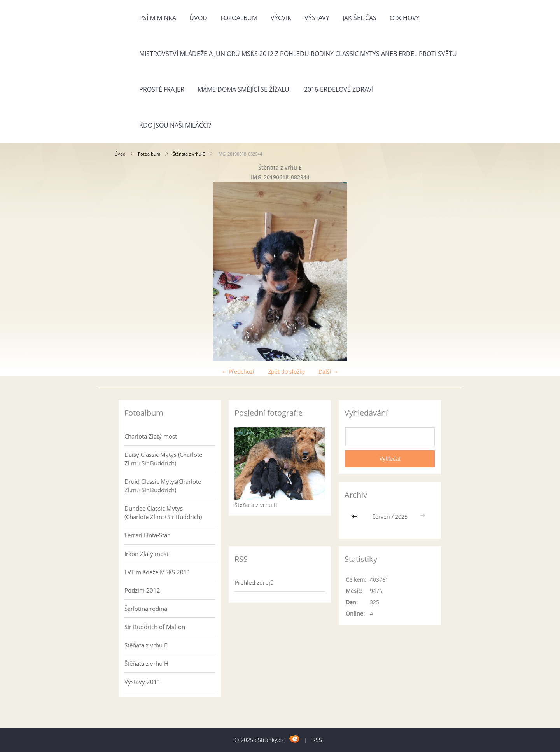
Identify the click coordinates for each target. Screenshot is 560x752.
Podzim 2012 (142, 590)
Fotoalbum (239, 18)
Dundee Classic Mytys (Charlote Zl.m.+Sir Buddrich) (163, 512)
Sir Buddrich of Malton (155, 627)
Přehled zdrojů (254, 582)
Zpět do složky (286, 372)
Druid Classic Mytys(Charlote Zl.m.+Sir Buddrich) (163, 486)
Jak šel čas (360, 18)
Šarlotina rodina (146, 609)
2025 (401, 517)
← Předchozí (238, 372)
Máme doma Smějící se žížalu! (244, 89)
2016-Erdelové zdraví (339, 89)
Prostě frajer (162, 89)
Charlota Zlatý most (151, 436)
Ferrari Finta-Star (147, 535)
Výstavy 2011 (143, 682)
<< (355, 517)
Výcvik (281, 18)
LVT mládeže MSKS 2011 (157, 572)
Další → (328, 372)
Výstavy (317, 18)
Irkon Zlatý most (146, 554)
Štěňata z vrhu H (146, 663)
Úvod (198, 18)
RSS (317, 740)
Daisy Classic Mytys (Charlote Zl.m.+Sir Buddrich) (163, 459)
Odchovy (405, 18)
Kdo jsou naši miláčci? (175, 125)
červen (381, 517)
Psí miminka (158, 18)
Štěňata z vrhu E (189, 154)
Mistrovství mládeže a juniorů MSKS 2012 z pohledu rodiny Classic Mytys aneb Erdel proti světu (298, 54)
